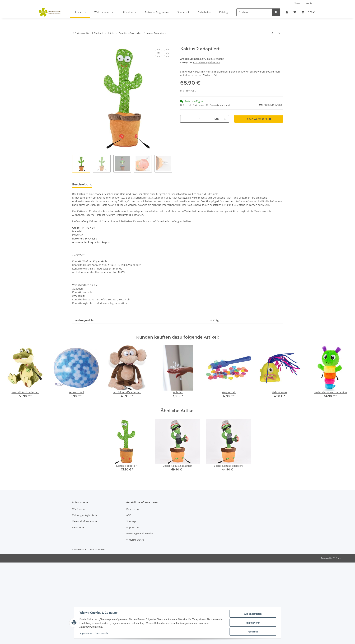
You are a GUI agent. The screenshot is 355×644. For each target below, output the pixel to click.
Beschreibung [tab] (82, 184)
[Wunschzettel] (295, 12)
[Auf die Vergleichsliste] (158, 53)
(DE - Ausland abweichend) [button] (218, 105)
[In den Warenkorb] (75, 45)
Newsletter (79, 527)
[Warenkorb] (308, 12)
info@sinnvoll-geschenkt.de (112, 303)
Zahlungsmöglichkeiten (86, 515)
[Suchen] (254, 12)
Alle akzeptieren (253, 614)
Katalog (223, 12)
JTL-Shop (337, 558)
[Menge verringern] (184, 119)
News (297, 3)
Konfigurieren (253, 623)
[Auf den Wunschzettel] (167, 53)
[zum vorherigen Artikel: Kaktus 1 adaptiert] (272, 33)
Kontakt (310, 3)
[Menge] (200, 119)
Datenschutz (102, 633)
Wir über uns (80, 509)
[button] (287, 12)
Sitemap (131, 521)
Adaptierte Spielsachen (207, 62)
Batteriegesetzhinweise (140, 533)
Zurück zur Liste (83, 33)
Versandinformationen (85, 521)
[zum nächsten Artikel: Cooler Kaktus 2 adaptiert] (279, 33)
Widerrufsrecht (135, 540)
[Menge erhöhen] (225, 119)
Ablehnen (253, 632)
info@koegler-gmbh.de (109, 269)
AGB (129, 515)
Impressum (86, 633)
